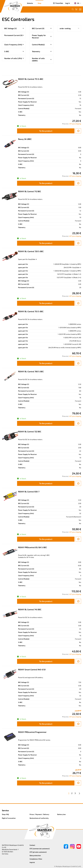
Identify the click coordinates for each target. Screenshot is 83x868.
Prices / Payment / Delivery (39, 814)
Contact (32, 845)
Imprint (32, 862)
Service (5, 810)
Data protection (35, 855)
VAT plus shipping (75, 124)
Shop (39, 3)
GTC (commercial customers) (40, 849)
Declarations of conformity (39, 818)
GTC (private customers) (38, 852)
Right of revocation (9, 818)
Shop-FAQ (5, 814)
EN (77, 3)
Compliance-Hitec (36, 859)
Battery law (61, 814)
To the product (46, 131)
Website (30, 3)
